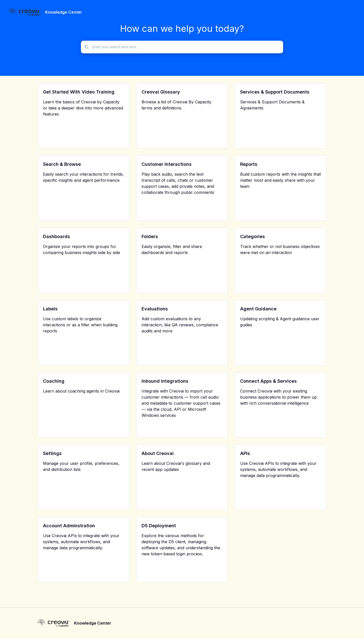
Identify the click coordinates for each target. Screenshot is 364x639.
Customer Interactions (167, 164)
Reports (249, 164)
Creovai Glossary (161, 92)
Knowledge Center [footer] (93, 623)
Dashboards (56, 236)
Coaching (54, 381)
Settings (52, 453)
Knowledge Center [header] (64, 12)
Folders (150, 236)
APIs (245, 453)
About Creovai (158, 453)
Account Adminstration (69, 526)
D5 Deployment (159, 526)
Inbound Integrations (165, 381)
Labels (50, 309)
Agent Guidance (258, 309)
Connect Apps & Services (268, 381)
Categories (253, 236)
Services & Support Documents (275, 92)
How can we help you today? (182, 29)
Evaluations (155, 309)
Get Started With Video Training (79, 92)
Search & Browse (62, 164)
